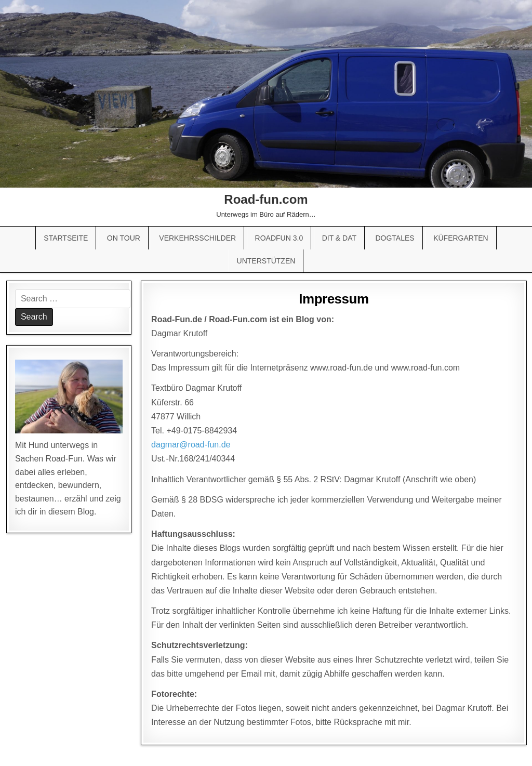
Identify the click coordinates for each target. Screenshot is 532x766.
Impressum (334, 299)
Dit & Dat (339, 238)
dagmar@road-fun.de (191, 445)
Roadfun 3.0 (279, 238)
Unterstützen (266, 261)
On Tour (124, 238)
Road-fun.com (266, 199)
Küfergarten (461, 238)
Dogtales (395, 238)
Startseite (66, 238)
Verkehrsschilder (197, 238)
